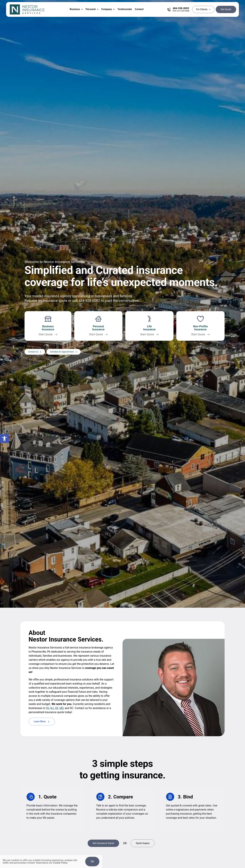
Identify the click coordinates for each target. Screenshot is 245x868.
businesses (103, 296)
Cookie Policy (60, 863)
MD (62, 708)
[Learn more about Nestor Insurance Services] (42, 722)
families (126, 296)
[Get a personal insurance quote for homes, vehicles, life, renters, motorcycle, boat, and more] (98, 327)
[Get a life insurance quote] (149, 327)
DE (57, 708)
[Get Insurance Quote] (103, 843)
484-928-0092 (89, 301)
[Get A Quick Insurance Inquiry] (143, 843)
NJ (52, 708)
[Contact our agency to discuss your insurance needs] (35, 355)
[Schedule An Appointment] (64, 355)
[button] (4, 439)
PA (47, 708)
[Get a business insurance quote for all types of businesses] (48, 327)
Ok (92, 861)
